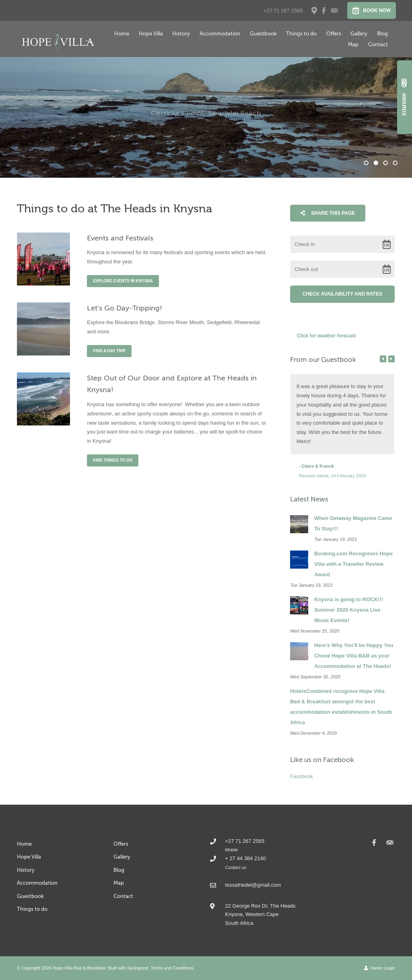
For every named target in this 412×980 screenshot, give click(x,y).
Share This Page (328, 213)
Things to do (301, 34)
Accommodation (220, 34)
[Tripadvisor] (334, 10)
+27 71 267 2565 (283, 11)
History (181, 34)
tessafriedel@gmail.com (253, 885)
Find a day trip (109, 351)
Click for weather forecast (327, 336)
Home (122, 34)
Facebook (302, 776)
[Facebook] (324, 10)
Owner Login (380, 968)
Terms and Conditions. (173, 968)
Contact (378, 44)
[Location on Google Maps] (314, 10)
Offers (334, 34)
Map (353, 44)
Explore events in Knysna (123, 281)
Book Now (372, 10)
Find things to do (113, 460)
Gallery (359, 34)
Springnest (138, 968)
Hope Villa (151, 34)
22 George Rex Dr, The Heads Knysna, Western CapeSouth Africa (260, 914)
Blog (382, 34)
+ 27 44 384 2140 (245, 858)
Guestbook (263, 34)
